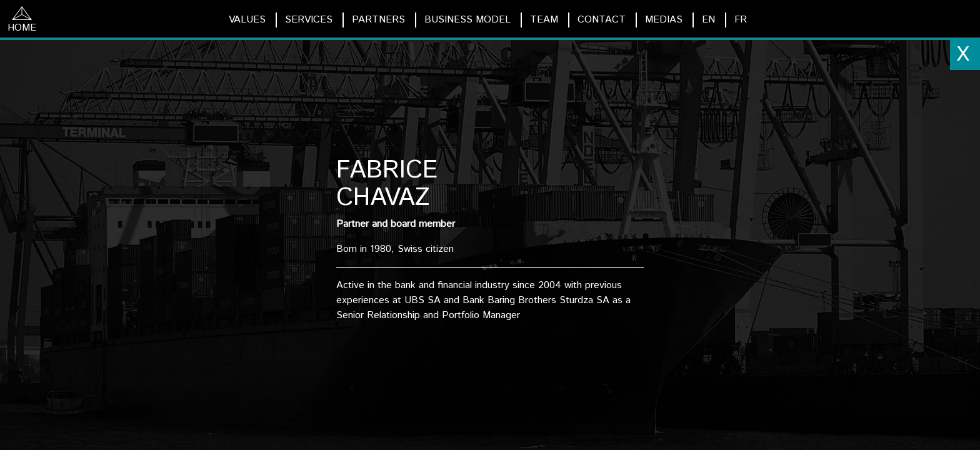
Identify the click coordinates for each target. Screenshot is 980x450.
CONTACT (602, 20)
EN (708, 20)
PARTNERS (378, 20)
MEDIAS (664, 20)
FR (741, 20)
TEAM (544, 20)
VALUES (247, 20)
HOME (22, 21)
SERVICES (309, 20)
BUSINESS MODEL (467, 20)
